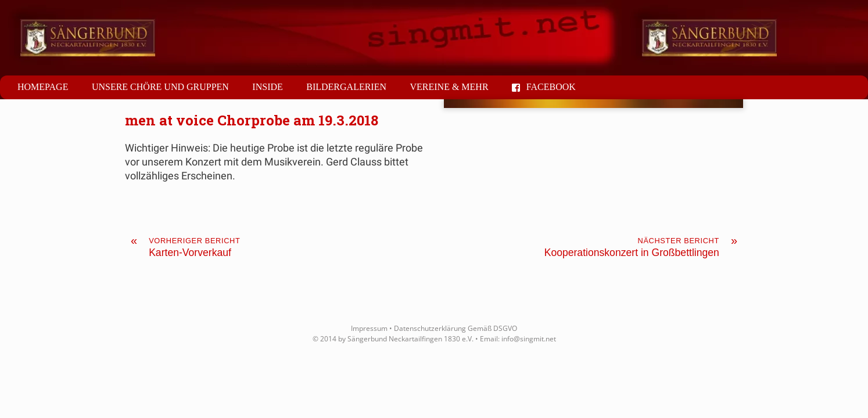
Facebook (544, 87)
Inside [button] (267, 87)
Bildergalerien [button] (346, 87)
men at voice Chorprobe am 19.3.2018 (252, 120)
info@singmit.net (529, 339)
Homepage (43, 87)
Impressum (369, 328)
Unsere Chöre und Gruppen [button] (160, 87)
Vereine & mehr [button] (449, 87)
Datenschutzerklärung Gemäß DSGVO (455, 328)
